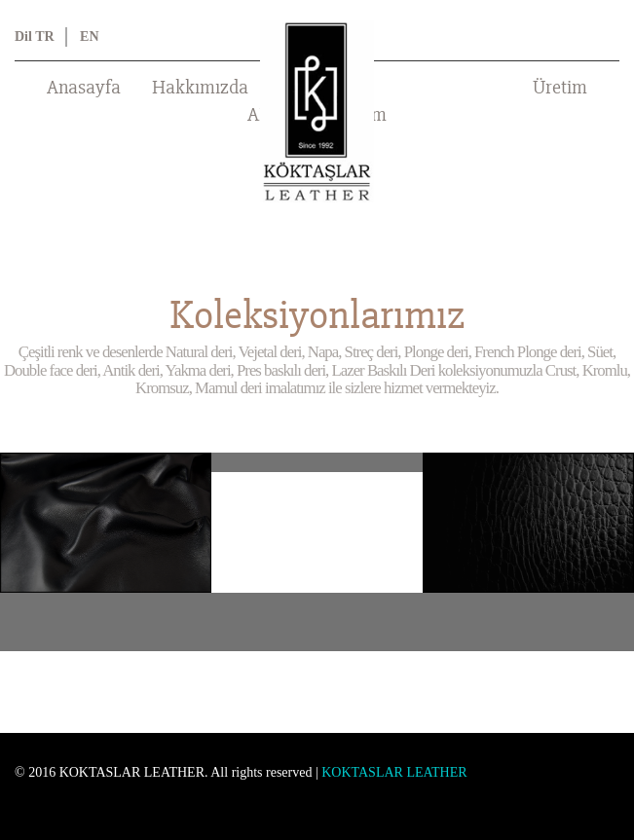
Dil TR (35, 37)
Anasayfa (84, 88)
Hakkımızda (200, 88)
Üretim (560, 88)
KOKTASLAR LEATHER (394, 772)
